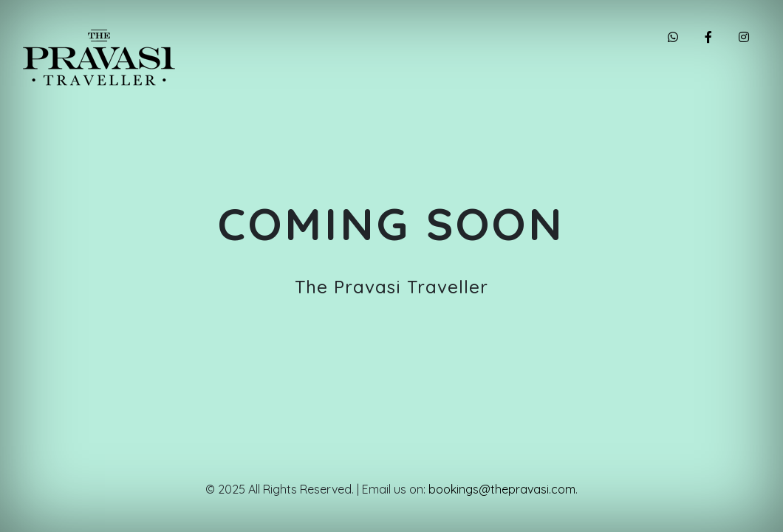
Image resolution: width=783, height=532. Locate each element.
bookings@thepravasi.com (502, 489)
